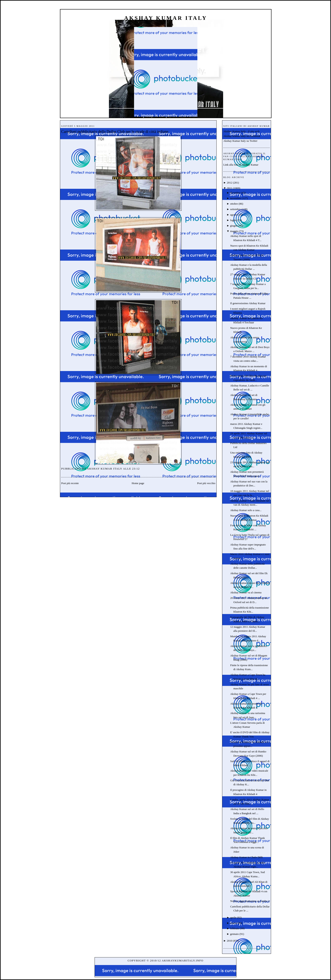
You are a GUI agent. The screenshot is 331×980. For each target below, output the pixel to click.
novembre (236, 198)
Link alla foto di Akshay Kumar (241, 165)
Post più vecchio (206, 483)
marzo (233, 923)
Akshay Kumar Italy (166, 18)
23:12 (136, 469)
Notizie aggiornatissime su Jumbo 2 (250, 901)
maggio (234, 231)
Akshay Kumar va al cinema (246, 592)
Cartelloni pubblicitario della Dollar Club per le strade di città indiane (115, 132)
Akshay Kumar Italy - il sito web (241, 131)
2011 (229, 188)
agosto (234, 215)
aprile (233, 917)
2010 (229, 941)
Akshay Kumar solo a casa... (246, 510)
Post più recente (70, 483)
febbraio (235, 928)
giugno (234, 226)
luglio (233, 220)
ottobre (234, 204)
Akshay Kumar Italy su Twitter (240, 141)
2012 (229, 183)
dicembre (235, 193)
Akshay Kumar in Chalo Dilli (246, 857)
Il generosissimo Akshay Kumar (248, 303)
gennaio (234, 934)
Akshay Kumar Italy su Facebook (242, 136)
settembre (235, 209)
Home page (138, 483)
